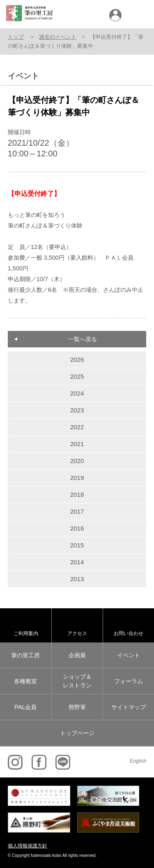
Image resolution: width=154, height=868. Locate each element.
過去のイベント (58, 37)
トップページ (77, 733)
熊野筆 (77, 707)
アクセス (77, 633)
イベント (129, 655)
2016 (77, 528)
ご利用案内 (26, 633)
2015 (77, 545)
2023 (77, 410)
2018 (77, 495)
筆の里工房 (25, 655)
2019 (77, 478)
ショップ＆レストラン (77, 681)
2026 (77, 360)
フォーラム (129, 681)
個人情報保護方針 (28, 846)
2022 (77, 427)
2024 (77, 393)
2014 (77, 562)
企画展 (77, 655)
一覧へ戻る (83, 339)
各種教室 (25, 681)
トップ (16, 37)
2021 (77, 444)
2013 (77, 579)
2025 (77, 376)
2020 (77, 461)
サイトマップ (129, 707)
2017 (77, 511)
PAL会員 (25, 707)
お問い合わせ (129, 633)
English (138, 761)
